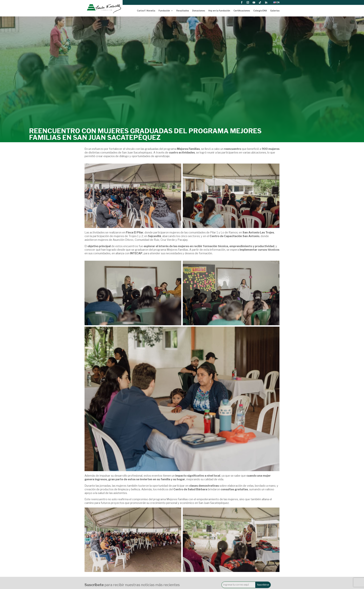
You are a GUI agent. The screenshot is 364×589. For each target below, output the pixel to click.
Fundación (164, 11)
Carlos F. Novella (146, 11)
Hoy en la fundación (219, 11)
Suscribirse (263, 585)
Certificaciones (242, 11)
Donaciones (199, 11)
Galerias (275, 11)
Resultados (183, 11)
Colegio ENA (260, 11)
